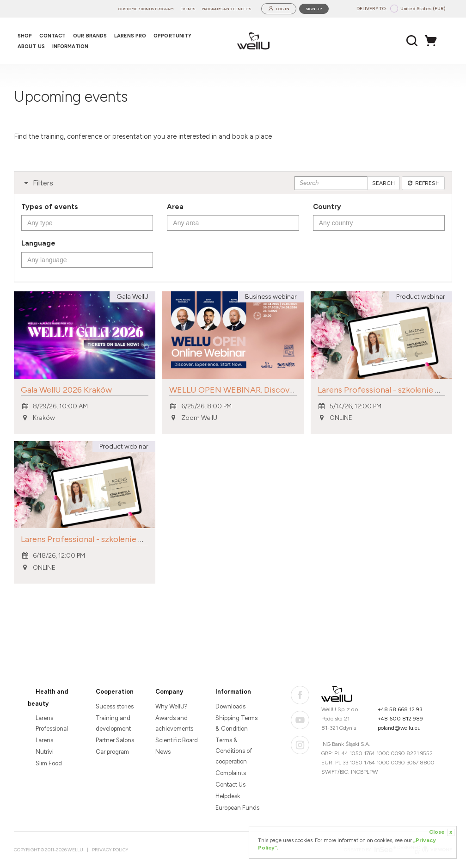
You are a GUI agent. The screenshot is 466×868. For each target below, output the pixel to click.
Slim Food (49, 763)
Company (169, 692)
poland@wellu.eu (399, 728)
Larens (44, 740)
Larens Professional (52, 723)
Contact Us (230, 785)
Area (175, 207)
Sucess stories (115, 706)
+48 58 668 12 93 (400, 709)
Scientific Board (177, 740)
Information (233, 692)
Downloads (230, 706)
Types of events (50, 207)
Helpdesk (228, 796)
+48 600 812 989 (400, 719)
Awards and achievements (174, 723)
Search (383, 183)
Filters (37, 183)
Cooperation (115, 692)
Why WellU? (172, 706)
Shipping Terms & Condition (236, 723)
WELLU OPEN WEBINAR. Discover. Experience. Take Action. (282, 390)
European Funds (237, 808)
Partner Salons (115, 740)
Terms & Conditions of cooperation (234, 751)
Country (327, 207)
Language (38, 243)
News (163, 752)
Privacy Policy (110, 850)
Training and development (113, 723)
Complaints (231, 773)
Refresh (423, 183)
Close (442, 832)
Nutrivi (45, 752)
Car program (112, 752)
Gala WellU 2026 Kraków (66, 390)
